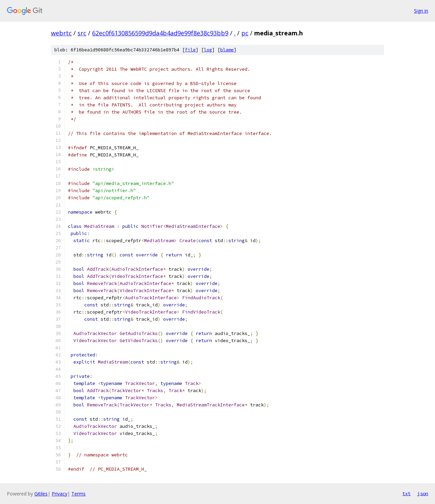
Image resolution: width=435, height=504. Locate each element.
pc (245, 33)
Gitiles (41, 494)
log (208, 50)
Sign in (421, 11)
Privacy (59, 494)
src (82, 33)
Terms (79, 494)
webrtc (61, 33)
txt (406, 493)
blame (227, 50)
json (423, 493)
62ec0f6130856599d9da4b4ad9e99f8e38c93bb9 (160, 33)
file (190, 50)
